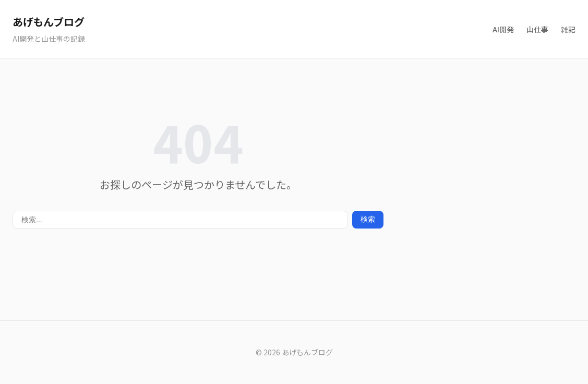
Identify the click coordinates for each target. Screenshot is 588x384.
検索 (368, 219)
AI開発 (503, 29)
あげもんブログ (48, 22)
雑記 (568, 29)
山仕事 (537, 29)
